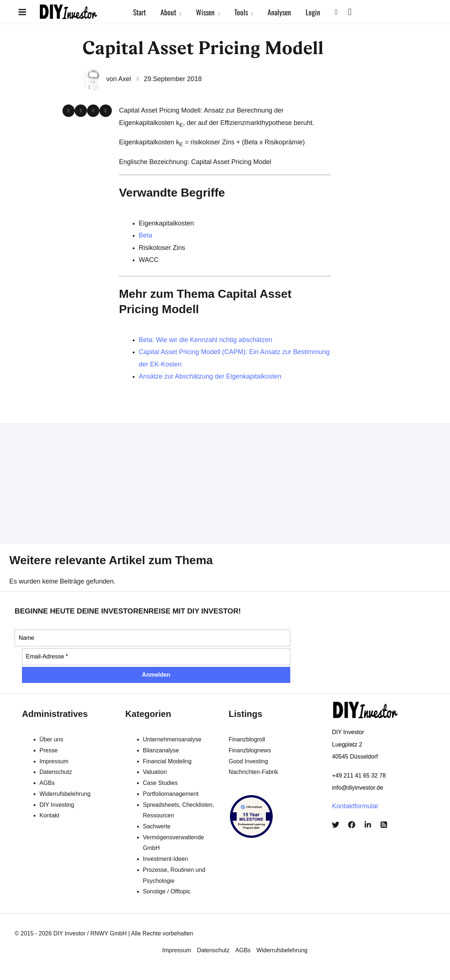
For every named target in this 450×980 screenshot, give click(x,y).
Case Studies (160, 783)
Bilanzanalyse (161, 750)
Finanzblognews (250, 750)
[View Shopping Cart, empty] (350, 12)
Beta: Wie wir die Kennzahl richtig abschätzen (206, 340)
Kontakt (49, 815)
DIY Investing (57, 805)
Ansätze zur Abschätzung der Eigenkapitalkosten (210, 376)
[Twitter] (336, 825)
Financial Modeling (167, 761)
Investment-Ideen (166, 859)
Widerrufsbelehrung (65, 794)
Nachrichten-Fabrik (254, 772)
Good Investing (249, 761)
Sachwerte (157, 826)
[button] (336, 12)
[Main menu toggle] (22, 12)
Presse (49, 750)
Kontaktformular (355, 806)
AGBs (47, 783)
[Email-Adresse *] (156, 657)
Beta (146, 235)
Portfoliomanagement (171, 794)
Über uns (51, 739)
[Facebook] (352, 825)
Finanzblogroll (247, 739)
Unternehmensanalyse (172, 739)
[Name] (152, 638)
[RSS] (384, 825)
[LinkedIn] (368, 825)
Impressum (54, 761)
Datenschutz (56, 772)
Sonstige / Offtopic (167, 891)
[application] (179, 12)
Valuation (155, 772)
